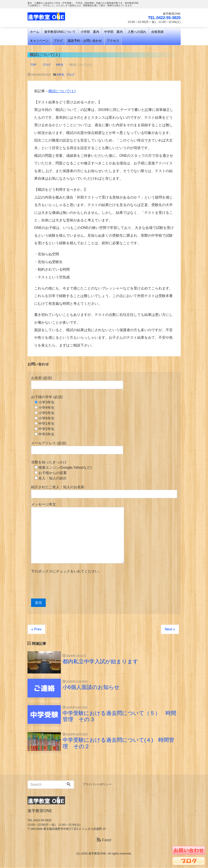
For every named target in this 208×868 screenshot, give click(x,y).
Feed (104, 841)
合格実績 (157, 32)
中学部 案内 (113, 32)
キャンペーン (39, 41)
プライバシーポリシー (97, 785)
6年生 (61, 75)
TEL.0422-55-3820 (164, 18)
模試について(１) (62, 91)
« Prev (36, 629)
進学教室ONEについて (60, 32)
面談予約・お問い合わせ (85, 41)
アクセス (113, 41)
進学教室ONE (97, 854)
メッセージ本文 (78, 533)
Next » (170, 629)
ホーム (35, 32)
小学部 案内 (90, 32)
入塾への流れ (137, 32)
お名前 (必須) (77, 383)
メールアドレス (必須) (77, 448)
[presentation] (65, 586)
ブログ (58, 41)
